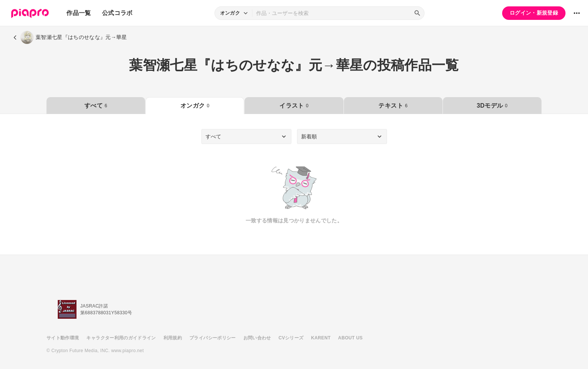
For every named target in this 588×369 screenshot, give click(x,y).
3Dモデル (492, 106)
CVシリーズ (291, 338)
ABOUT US (350, 338)
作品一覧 (79, 13)
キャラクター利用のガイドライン (121, 338)
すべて (96, 106)
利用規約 (173, 338)
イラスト (294, 106)
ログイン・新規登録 (534, 13)
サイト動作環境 (63, 338)
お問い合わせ (257, 338)
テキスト (393, 106)
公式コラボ (117, 13)
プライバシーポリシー (213, 338)
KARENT (321, 338)
